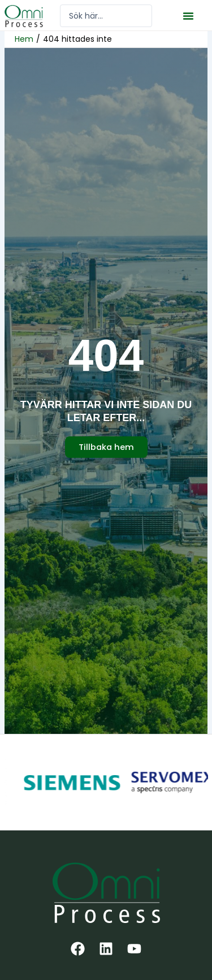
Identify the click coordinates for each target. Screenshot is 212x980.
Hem (24, 39)
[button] (188, 16)
